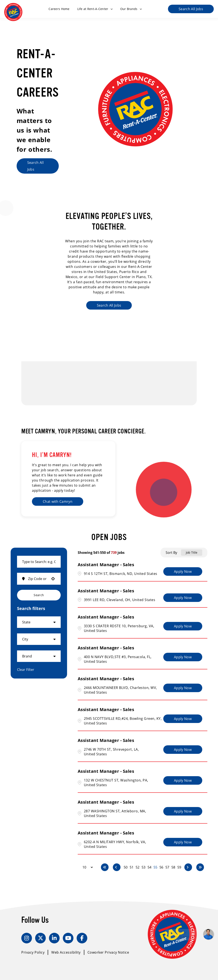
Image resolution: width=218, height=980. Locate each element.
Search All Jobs (191, 9)
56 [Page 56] (161, 867)
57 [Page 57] (167, 867)
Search (39, 595)
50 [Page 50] (126, 867)
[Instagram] (27, 938)
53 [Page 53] (143, 867)
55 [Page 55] (155, 867)
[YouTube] (68, 938)
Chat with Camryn (58, 501)
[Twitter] (40, 938)
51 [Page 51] (132, 867)
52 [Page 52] (138, 867)
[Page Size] (86, 867)
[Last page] (200, 867)
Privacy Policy (33, 952)
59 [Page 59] (179, 867)
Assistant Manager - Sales (106, 565)
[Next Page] (188, 867)
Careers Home (59, 9)
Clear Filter (26, 670)
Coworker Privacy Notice (108, 952)
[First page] (105, 867)
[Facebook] (82, 938)
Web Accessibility (66, 952)
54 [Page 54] (149, 867)
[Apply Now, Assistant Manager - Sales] (183, 571)
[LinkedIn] (54, 938)
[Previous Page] (117, 867)
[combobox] (39, 562)
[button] (53, 579)
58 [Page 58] (173, 867)
